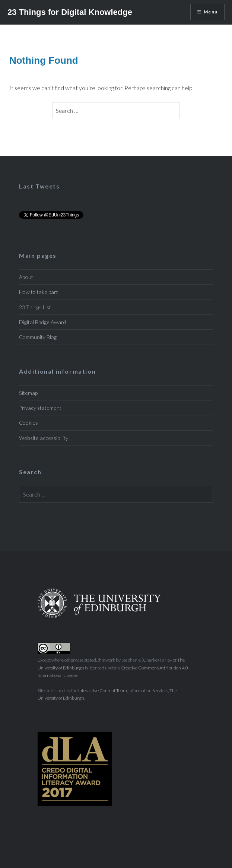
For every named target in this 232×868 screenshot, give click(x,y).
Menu (211, 12)
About (26, 277)
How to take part (39, 292)
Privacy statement (40, 408)
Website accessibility (44, 438)
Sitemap (28, 393)
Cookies (28, 423)
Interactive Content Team (103, 690)
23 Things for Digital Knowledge (70, 12)
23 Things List (35, 307)
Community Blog (38, 337)
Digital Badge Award (42, 322)
